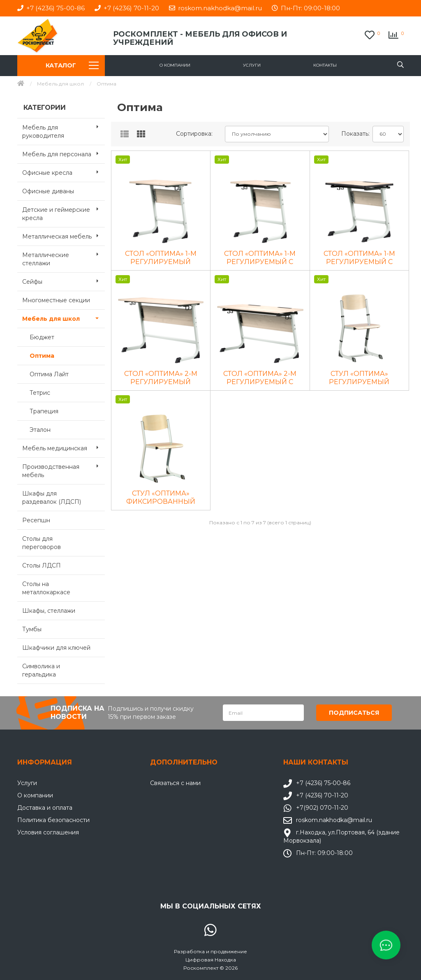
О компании (175, 65)
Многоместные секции (56, 300)
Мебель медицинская (64, 447)
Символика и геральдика (41, 670)
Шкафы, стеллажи (49, 611)
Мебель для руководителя (64, 129)
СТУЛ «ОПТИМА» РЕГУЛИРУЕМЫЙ (359, 378)
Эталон (40, 430)
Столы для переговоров (42, 543)
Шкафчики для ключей (56, 648)
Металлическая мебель (64, 236)
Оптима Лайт (49, 374)
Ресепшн (36, 520)
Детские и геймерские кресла (64, 211)
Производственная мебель (64, 468)
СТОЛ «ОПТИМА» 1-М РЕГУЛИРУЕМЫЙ (161, 258)
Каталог (72, 65)
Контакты (325, 65)
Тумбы (32, 629)
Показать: (354, 134)
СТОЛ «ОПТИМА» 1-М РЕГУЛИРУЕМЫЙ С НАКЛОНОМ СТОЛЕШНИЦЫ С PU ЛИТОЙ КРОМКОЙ (359, 258)
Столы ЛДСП (42, 565)
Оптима (42, 356)
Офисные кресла (64, 172)
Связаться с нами (175, 783)
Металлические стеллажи (64, 257)
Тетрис (40, 393)
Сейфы (64, 281)
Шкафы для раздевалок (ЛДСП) (52, 498)
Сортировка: (194, 134)
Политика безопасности (53, 820)
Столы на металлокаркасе (46, 588)
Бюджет (42, 337)
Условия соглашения (48, 832)
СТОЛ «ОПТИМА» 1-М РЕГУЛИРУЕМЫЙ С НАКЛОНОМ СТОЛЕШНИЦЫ (260, 258)
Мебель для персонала (64, 153)
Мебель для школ (60, 84)
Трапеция (44, 411)
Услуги (252, 65)
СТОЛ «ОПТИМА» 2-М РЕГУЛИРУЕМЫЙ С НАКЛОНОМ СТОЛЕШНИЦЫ (260, 378)
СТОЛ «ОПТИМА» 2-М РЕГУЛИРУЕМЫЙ (161, 378)
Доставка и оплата (45, 807)
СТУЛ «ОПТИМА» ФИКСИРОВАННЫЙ (161, 497)
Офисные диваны (48, 191)
